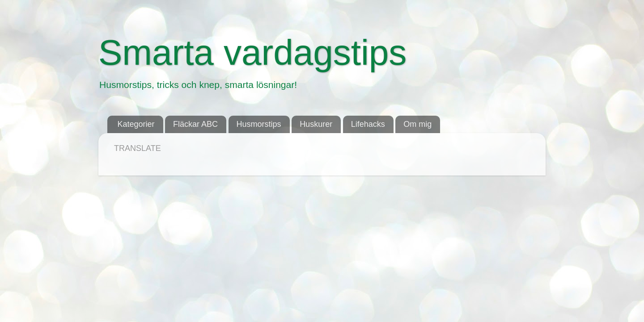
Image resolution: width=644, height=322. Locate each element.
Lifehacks (368, 124)
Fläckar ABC (195, 124)
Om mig (417, 124)
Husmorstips (259, 124)
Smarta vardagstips (252, 52)
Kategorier (136, 124)
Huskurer (316, 124)
